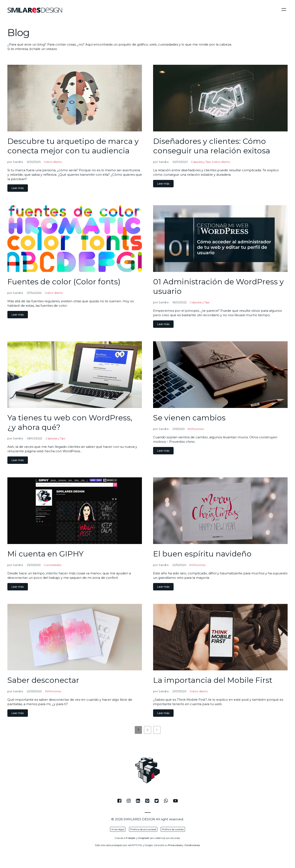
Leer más (18, 188)
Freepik (131, 838)
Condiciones (192, 845)
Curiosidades (52, 565)
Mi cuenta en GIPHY (46, 554)
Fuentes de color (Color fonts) (64, 282)
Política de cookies (173, 829)
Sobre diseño (53, 162)
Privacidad (175, 845)
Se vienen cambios (189, 418)
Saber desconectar (43, 680)
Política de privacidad (143, 829)
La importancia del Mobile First (213, 680)
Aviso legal (118, 829)
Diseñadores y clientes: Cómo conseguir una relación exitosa (212, 146)
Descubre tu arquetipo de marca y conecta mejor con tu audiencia (73, 146)
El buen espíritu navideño (202, 554)
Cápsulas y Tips (201, 162)
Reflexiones (196, 429)
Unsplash (144, 838)
